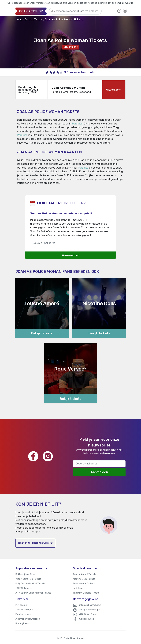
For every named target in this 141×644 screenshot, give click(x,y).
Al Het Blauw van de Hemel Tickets (33, 593)
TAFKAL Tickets (24, 588)
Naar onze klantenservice (35, 543)
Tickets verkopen (24, 610)
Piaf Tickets (79, 588)
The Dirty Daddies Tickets (86, 593)
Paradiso (77, 124)
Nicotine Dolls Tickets (84, 579)
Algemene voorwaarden (28, 619)
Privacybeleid (22, 624)
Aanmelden (71, 255)
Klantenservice (23, 614)
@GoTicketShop (88, 614)
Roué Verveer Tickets (84, 584)
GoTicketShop (87, 619)
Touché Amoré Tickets (85, 574)
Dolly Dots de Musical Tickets (30, 584)
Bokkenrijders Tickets (26, 574)
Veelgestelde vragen (90, 610)
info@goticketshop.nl (90, 605)
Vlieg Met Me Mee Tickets (28, 579)
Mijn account (22, 605)
